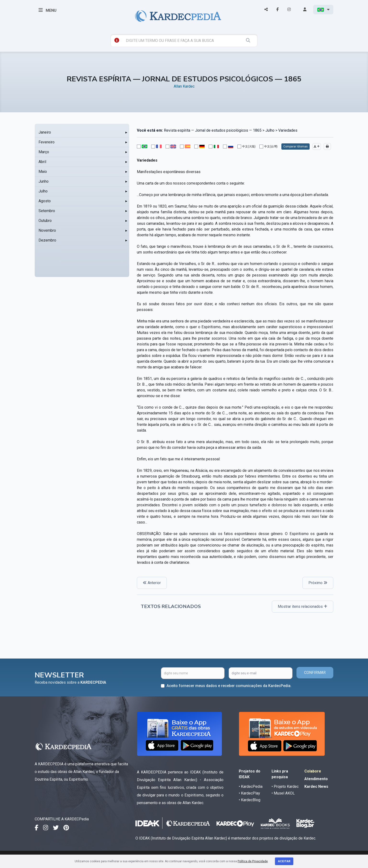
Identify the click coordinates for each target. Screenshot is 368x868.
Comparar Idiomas (296, 147)
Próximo (318, 583)
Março (44, 152)
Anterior (152, 583)
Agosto (45, 201)
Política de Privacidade (253, 861)
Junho (44, 181)
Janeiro (45, 132)
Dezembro (47, 240)
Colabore (313, 771)
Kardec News (316, 786)
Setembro (47, 211)
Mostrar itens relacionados (303, 606)
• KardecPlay (249, 793)
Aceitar (284, 861)
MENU (47, 10)
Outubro (45, 221)
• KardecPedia (251, 786)
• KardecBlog (250, 800)
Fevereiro (47, 142)
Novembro (47, 230)
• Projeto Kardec (285, 786)
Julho (43, 191)
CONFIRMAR (315, 673)
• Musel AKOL (283, 793)
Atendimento (316, 779)
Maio (43, 172)
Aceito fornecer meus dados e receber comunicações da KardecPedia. (229, 686)
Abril (42, 162)
